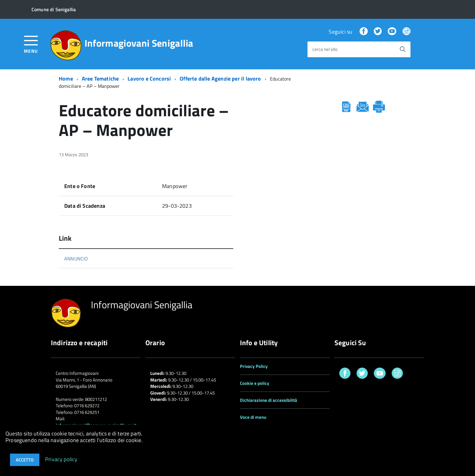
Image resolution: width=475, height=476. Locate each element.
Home (66, 79)
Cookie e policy (255, 383)
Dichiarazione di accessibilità (269, 400)
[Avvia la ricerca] (403, 49)
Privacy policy (61, 459)
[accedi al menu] (31, 44)
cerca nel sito (325, 50)
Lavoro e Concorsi (149, 79)
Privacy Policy (254, 366)
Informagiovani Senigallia (139, 43)
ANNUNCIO (76, 259)
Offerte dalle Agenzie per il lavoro (220, 79)
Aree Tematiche (100, 79)
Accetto (25, 460)
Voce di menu (253, 417)
